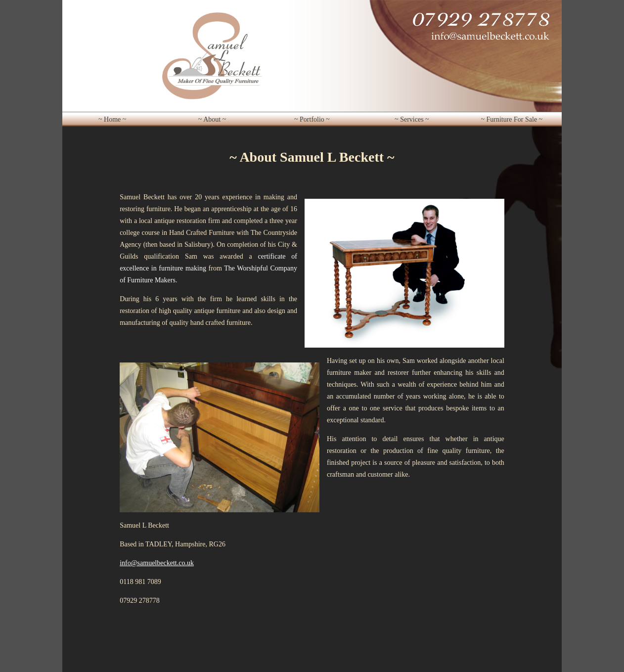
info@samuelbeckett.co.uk (157, 563)
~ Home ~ (112, 119)
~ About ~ (212, 119)
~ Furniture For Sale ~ (512, 119)
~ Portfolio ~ (312, 119)
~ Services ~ (412, 119)
